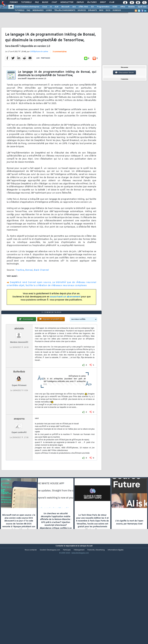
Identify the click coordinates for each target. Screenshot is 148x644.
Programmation (103, 7)
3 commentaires (60, 65)
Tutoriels (26, 2)
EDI (92, 7)
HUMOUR (117, 10)
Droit (103, 2)
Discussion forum (124, 73)
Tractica (20, 283)
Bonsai (29, 283)
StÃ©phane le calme (39, 65)
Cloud (45, 7)
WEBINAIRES (38, 10)
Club (112, 2)
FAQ (37, 2)
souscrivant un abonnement (65, 310)
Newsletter (67, 2)
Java (74, 7)
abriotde (19, 367)
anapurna (19, 458)
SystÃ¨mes (142, 7)
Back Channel (41, 283)
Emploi (80, 2)
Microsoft (65, 7)
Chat (54, 2)
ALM (57, 7)
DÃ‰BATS (92, 10)
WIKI (101, 10)
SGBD (115, 7)
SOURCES (82, 10)
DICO (108, 10)
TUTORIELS (20, 10)
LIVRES (49, 10)
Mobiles (131, 7)
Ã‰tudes (92, 2)
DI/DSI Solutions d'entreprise (27, 7)
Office (123, 7)
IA (51, 7)
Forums (14, 2)
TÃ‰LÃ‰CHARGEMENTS (65, 10)
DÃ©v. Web (83, 7)
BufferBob (19, 411)
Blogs (45, 2)
